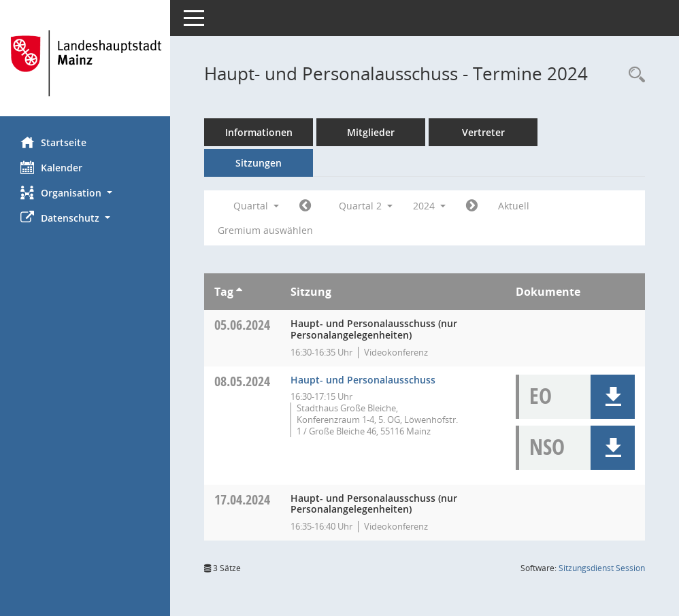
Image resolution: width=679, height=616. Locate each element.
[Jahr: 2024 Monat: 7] (472, 206)
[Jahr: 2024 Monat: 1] (305, 206)
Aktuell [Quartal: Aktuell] (514, 206)
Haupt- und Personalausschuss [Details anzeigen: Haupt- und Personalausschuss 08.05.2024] (363, 380)
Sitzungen (259, 163)
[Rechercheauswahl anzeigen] (633, 75)
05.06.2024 (242, 325)
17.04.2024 (242, 499)
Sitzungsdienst (602, 568)
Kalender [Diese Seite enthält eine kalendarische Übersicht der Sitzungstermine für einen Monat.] (51, 167)
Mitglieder (371, 132)
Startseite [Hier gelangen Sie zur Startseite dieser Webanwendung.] (53, 142)
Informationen (259, 132)
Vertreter (483, 132)
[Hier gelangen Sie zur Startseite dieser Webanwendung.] (85, 63)
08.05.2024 (242, 381)
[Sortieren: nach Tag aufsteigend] (239, 292)
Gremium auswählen (265, 230)
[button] (85, 193)
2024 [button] (429, 206)
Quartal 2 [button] (366, 206)
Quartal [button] (256, 206)
